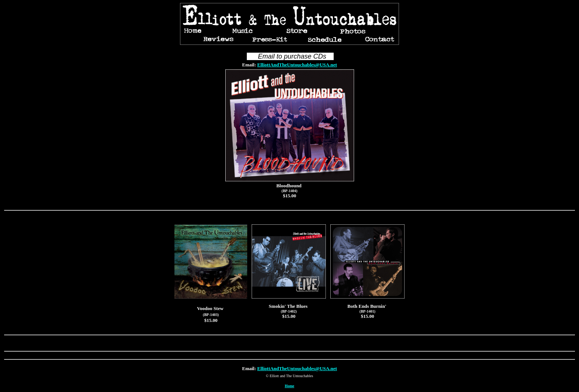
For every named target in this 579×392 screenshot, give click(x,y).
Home (289, 386)
